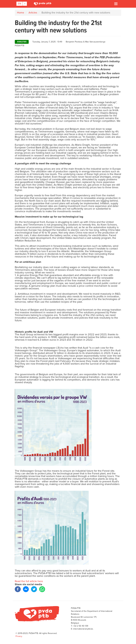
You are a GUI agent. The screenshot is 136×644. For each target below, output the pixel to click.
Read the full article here (29, 581)
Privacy (19, 636)
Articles (33, 13)
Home (21, 13)
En (20, 4)
